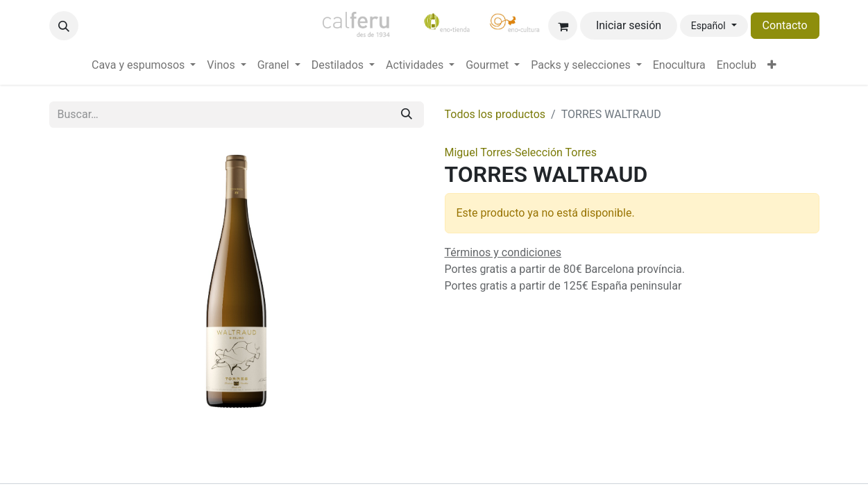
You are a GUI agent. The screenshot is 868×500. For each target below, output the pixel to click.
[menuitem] (144, 65)
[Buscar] (407, 115)
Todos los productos (495, 114)
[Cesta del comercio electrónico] (563, 26)
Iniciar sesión (629, 25)
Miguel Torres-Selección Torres (521, 152)
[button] (64, 26)
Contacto (785, 25)
